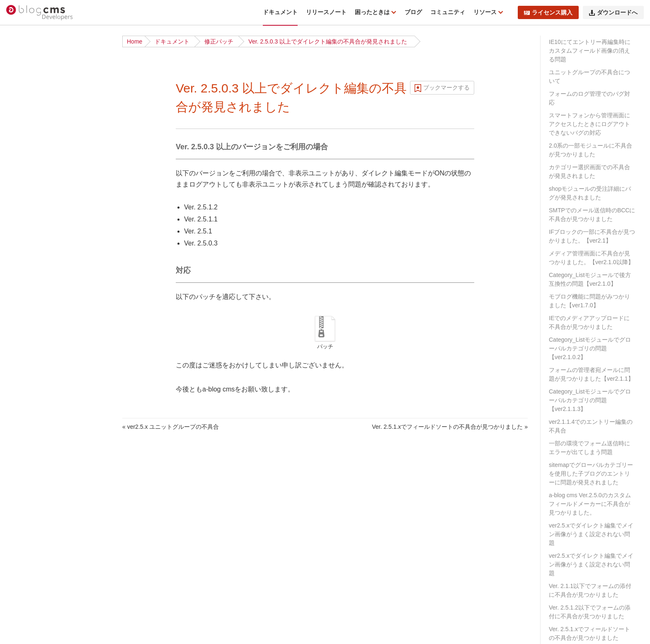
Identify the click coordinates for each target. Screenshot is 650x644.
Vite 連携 (26, 466)
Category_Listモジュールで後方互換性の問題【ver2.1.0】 (590, 279)
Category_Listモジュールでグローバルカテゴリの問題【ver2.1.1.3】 (590, 400)
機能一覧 (26, 94)
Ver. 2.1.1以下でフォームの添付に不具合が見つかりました (590, 590)
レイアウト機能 (35, 594)
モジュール (29, 325)
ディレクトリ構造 (38, 171)
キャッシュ (29, 632)
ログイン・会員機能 (41, 568)
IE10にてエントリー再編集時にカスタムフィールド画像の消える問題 (590, 51)
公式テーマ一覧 (35, 209)
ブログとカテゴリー (41, 286)
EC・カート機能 (36, 555)
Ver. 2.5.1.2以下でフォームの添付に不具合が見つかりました (590, 612)
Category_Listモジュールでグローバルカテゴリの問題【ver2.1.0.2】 (590, 348)
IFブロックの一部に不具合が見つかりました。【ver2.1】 (592, 236)
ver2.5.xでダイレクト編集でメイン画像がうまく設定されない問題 (591, 534)
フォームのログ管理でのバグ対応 (589, 98)
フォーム (26, 504)
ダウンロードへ (613, 12)
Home (135, 41)
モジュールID (32, 338)
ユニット (26, 363)
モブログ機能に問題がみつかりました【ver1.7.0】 (589, 301)
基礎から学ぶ (32, 197)
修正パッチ (219, 41)
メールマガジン (35, 542)
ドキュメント (280, 12)
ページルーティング (41, 312)
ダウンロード (32, 145)
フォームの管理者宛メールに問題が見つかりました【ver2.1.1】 (591, 374)
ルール (23, 389)
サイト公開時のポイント (46, 248)
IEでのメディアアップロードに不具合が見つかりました (589, 322)
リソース (486, 12)
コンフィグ (29, 376)
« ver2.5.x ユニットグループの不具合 (171, 427)
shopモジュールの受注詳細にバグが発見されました (590, 193)
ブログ (413, 12)
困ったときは (373, 12)
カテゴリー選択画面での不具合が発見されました (589, 171)
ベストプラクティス (41, 235)
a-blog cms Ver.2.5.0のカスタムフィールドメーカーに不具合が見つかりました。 (590, 504)
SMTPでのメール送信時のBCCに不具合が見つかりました (592, 215)
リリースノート (326, 12)
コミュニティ (448, 12)
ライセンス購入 (548, 12)
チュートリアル (35, 184)
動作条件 (26, 107)
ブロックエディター (41, 581)
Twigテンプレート (38, 453)
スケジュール (32, 530)
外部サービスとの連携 (44, 620)
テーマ (23, 427)
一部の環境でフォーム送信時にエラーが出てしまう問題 (589, 448)
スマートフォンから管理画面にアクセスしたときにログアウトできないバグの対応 (589, 124)
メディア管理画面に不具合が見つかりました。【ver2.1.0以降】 (591, 258)
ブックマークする (446, 87)
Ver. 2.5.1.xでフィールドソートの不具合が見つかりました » (450, 427)
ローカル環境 (32, 222)
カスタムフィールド (41, 350)
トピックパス (32, 517)
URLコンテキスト (38, 299)
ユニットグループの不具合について (589, 77)
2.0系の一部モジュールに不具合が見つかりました (591, 150)
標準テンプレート (38, 440)
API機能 (25, 607)
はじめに (26, 81)
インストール (32, 158)
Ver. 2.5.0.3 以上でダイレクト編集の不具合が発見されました (328, 41)
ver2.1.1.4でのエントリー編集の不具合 (591, 426)
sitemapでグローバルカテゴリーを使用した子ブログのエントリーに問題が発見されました (591, 474)
